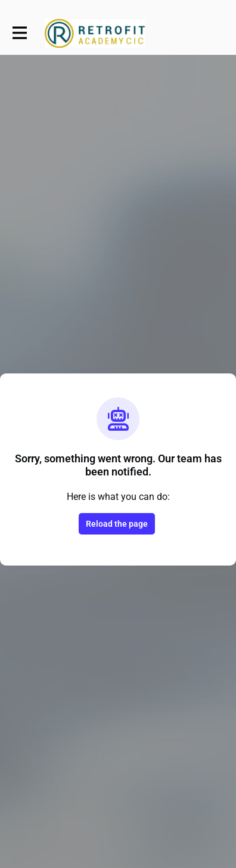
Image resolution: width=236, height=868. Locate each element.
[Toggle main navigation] (19, 33)
